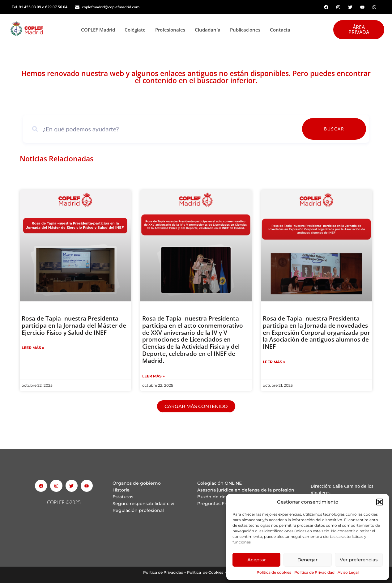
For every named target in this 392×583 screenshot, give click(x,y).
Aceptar (257, 560)
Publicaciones (247, 30)
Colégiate (137, 30)
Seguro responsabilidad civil (144, 504)
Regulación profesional (138, 510)
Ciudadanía (209, 30)
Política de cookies (274, 572)
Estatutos (123, 497)
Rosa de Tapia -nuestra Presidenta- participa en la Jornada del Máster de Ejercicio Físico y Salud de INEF (74, 326)
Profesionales (172, 30)
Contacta (280, 30)
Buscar (348, 129)
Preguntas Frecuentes (222, 504)
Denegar (307, 560)
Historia (121, 490)
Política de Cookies (205, 572)
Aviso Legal (348, 572)
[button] (380, 502)
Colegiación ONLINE (219, 483)
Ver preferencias (359, 560)
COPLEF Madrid (100, 30)
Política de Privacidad (314, 572)
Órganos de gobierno (137, 483)
